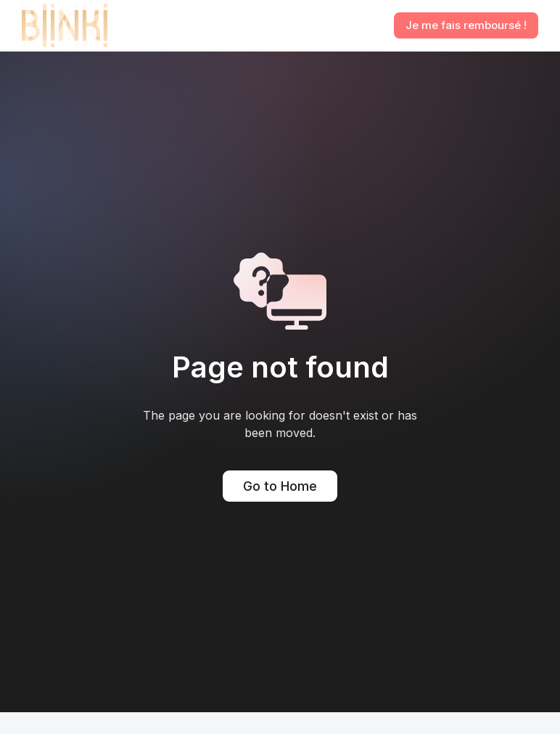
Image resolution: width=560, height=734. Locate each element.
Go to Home (280, 486)
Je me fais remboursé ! (466, 25)
